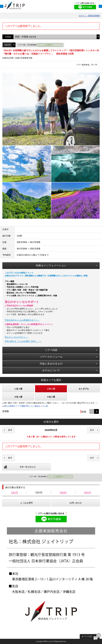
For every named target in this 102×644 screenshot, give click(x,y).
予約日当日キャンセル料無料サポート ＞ (22, 320)
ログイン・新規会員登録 (89, 16)
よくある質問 (26, 503)
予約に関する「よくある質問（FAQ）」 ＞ (23, 341)
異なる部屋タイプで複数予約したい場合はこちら (25, 406)
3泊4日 (63, 492)
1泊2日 (14, 492)
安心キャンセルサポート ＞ (16, 337)
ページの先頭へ (91, 636)
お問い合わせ (76, 503)
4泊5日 (88, 492)
